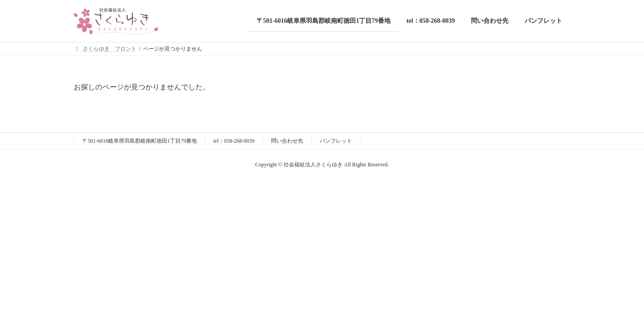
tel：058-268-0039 (234, 141)
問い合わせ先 (287, 141)
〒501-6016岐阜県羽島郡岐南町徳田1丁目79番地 (140, 141)
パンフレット (336, 141)
